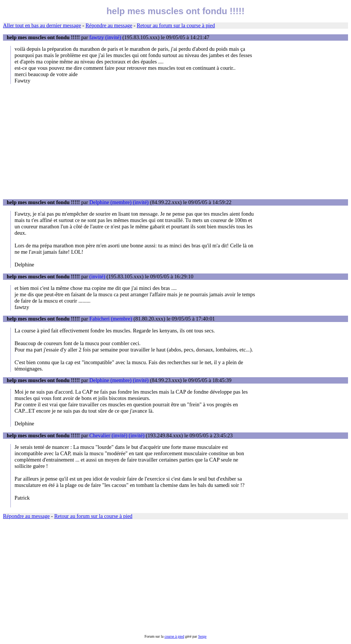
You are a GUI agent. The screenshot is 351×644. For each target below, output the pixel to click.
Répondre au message (109, 25)
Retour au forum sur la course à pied (176, 25)
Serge (203, 636)
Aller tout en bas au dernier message (42, 25)
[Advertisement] (175, 141)
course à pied (174, 636)
